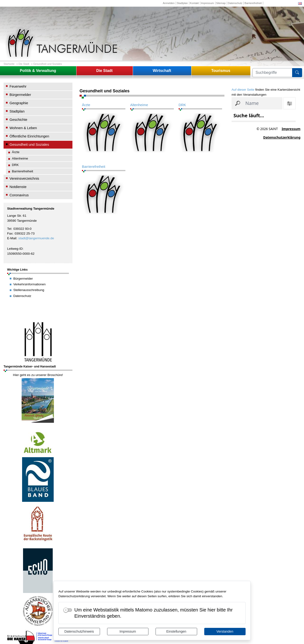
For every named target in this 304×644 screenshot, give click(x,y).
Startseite (9, 64)
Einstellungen (176, 631)
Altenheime (20, 158)
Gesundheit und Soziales (48, 64)
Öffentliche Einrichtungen (29, 136)
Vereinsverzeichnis (24, 178)
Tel (9, 229)
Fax (10, 233)
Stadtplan (182, 3)
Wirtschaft (162, 71)
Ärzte (16, 152)
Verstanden (225, 631)
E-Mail (12, 238)
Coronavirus (19, 195)
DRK (15, 165)
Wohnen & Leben (23, 128)
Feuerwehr (18, 86)
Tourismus (221, 71)
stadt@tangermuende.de (36, 238)
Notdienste (18, 187)
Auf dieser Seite (243, 90)
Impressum (128, 631)
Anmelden (169, 3)
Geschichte (18, 120)
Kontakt (194, 3)
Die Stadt (24, 64)
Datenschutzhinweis (79, 631)
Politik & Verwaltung (38, 71)
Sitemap (221, 3)
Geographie (19, 103)
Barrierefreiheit (253, 3)
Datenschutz (235, 3)
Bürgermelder (20, 95)
